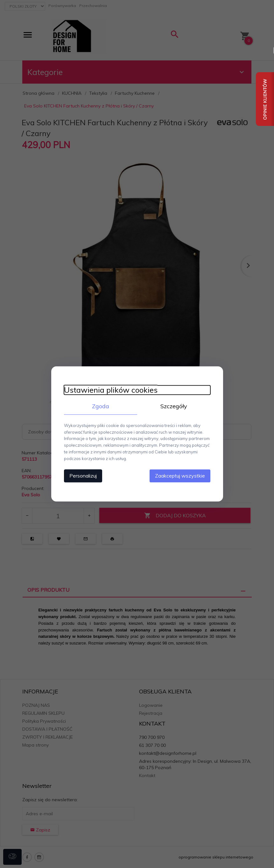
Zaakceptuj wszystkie (180, 476)
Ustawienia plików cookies (111, 390)
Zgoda (101, 406)
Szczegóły (174, 406)
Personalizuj (83, 476)
